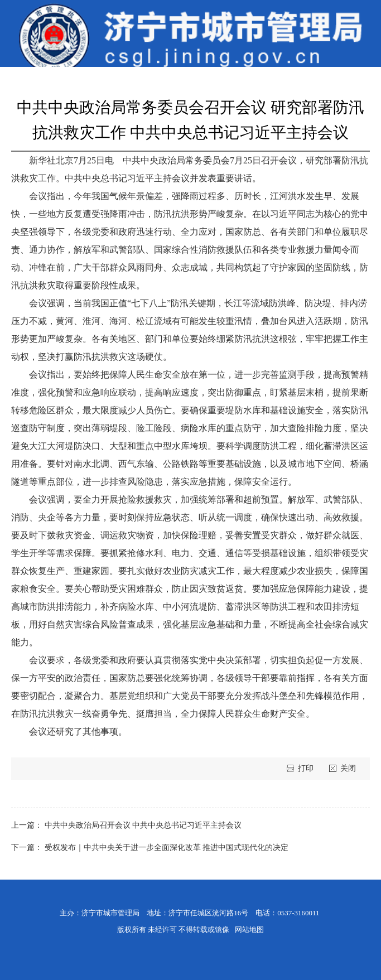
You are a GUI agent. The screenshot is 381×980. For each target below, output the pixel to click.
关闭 (348, 768)
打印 (307, 768)
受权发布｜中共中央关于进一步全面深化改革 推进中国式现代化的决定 (167, 848)
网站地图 (249, 930)
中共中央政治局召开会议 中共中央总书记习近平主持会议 (143, 825)
